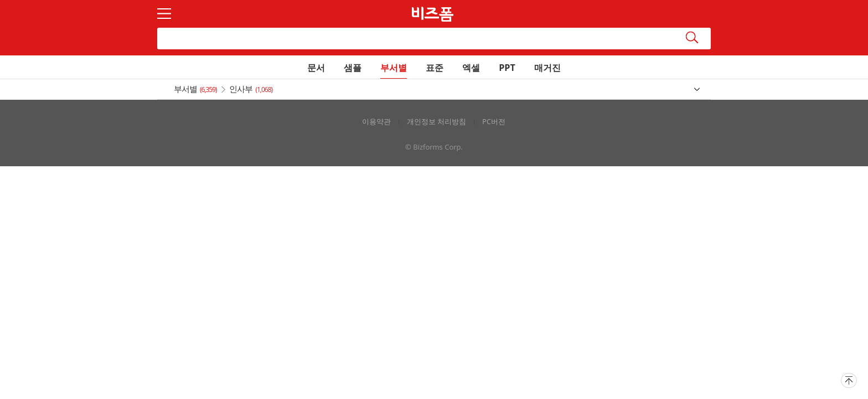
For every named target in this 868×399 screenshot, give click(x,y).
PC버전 (494, 122)
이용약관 (376, 122)
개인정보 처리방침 (436, 122)
